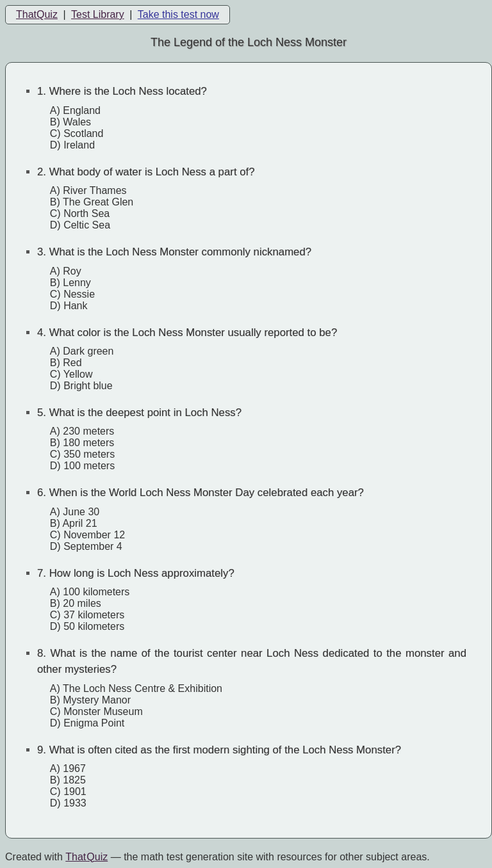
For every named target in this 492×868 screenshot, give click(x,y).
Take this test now (178, 14)
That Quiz (86, 857)
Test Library (98, 14)
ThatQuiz (37, 14)
